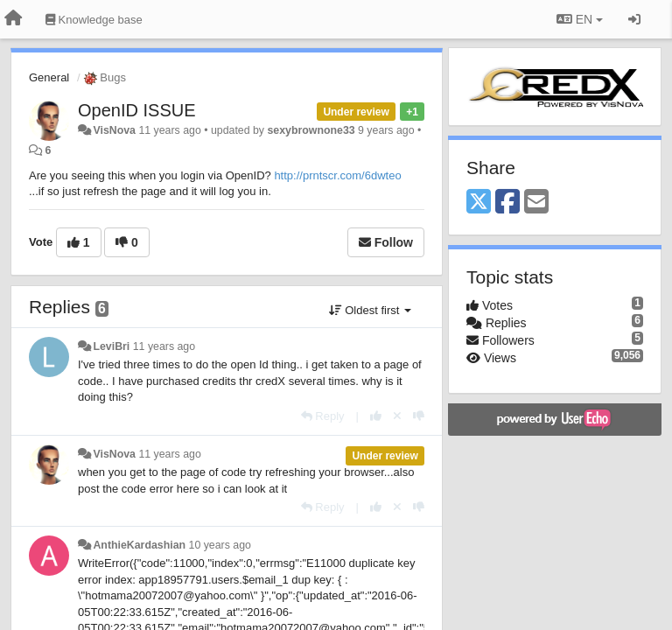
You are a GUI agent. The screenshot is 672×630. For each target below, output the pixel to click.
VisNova (114, 130)
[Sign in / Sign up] (634, 19)
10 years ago (220, 545)
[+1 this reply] (376, 416)
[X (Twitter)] (479, 203)
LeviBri (111, 346)
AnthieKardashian (139, 545)
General (49, 77)
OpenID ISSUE (137, 110)
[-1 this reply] (419, 416)
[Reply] (323, 416)
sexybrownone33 (311, 130)
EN (580, 19)
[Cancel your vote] (397, 416)
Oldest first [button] (370, 310)
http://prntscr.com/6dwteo (337, 175)
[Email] (536, 203)
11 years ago (164, 346)
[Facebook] (507, 203)
